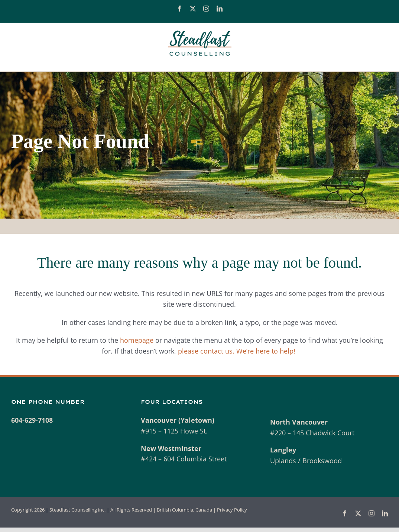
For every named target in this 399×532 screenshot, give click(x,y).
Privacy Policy (232, 510)
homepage (137, 340)
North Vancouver (299, 422)
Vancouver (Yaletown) (178, 420)
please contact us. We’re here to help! (238, 351)
